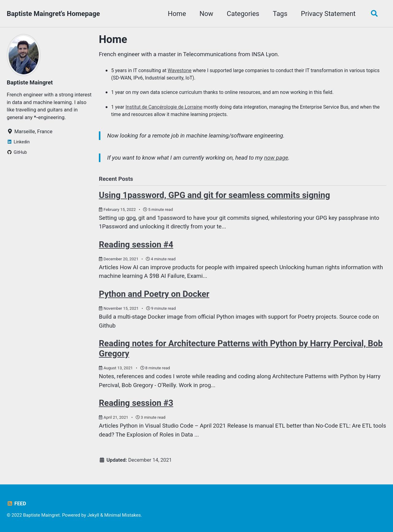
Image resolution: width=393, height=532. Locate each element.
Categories (243, 14)
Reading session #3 (136, 403)
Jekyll (93, 515)
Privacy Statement (328, 14)
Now (206, 14)
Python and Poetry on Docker (154, 294)
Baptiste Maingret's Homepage (53, 14)
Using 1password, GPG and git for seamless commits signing (214, 195)
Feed (16, 504)
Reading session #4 (136, 245)
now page (276, 158)
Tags (280, 14)
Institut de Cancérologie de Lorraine (164, 107)
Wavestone (180, 70)
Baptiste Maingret (30, 83)
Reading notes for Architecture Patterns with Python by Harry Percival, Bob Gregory (241, 348)
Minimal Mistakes (123, 515)
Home (177, 14)
